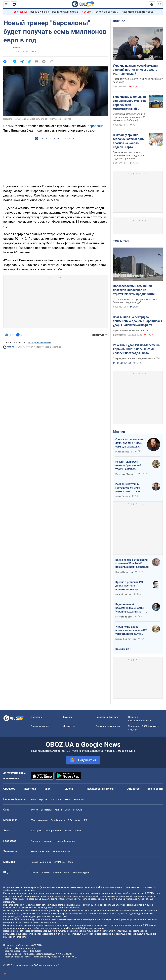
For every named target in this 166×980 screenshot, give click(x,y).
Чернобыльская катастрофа (138, 12)
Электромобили (53, 831)
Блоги (110, 789)
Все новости (155, 789)
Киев (33, 799)
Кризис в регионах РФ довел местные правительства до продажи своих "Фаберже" (129, 586)
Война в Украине (40, 12)
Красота (57, 872)
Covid (71, 862)
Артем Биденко (123, 496)
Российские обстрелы (106, 12)
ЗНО (78, 820)
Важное (119, 21)
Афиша (34, 872)
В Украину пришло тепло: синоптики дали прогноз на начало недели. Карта (129, 141)
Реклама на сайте (40, 726)
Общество (133, 789)
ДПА (70, 820)
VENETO (86, 12)
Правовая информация (107, 717)
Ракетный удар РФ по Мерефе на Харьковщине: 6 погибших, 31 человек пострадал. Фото (136, 349)
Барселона (95, 126)
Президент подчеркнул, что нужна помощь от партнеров (138, 80)
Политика (30, 789)
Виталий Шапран (123, 594)
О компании (37, 717)
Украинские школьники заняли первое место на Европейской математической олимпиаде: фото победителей (130, 103)
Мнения (119, 431)
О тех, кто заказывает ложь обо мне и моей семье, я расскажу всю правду (129, 443)
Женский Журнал (81, 872)
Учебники (43, 820)
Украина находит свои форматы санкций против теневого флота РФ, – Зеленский (135, 70)
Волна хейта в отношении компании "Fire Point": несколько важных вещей (132, 563)
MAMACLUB (60, 862)
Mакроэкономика (62, 852)
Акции (68, 831)
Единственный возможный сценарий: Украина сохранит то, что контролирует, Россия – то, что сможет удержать (132, 608)
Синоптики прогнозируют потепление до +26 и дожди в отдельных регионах (129, 155)
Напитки (47, 841)
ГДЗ (33, 820)
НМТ (85, 820)
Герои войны (20, 12)
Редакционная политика (40, 342)
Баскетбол (46, 810)
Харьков (43, 799)
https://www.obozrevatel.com (113, 887)
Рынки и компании (41, 852)
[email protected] (41, 957)
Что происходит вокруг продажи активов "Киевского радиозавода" (136, 301)
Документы (69, 726)
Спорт (21, 347)
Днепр (68, 799)
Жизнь (69, 789)
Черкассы (79, 799)
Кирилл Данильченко (126, 639)
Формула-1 (78, 810)
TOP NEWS (121, 241)
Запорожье (56, 799)
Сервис (78, 831)
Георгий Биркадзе (124, 617)
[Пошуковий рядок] (160, 4)
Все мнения (122, 649)
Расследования (95, 789)
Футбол (17, 48)
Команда (68, 717)
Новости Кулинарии (65, 841)
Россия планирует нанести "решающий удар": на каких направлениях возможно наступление (131, 465)
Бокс (67, 810)
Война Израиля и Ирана (65, 12)
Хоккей (58, 810)
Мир (47, 789)
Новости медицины (41, 862)
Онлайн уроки (58, 820)
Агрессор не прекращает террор (130, 330)
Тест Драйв (36, 831)
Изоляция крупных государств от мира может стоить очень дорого (128, 488)
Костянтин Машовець (126, 474)
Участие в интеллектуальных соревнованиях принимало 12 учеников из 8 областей (129, 117)
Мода (66, 872)
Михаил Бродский (124, 452)
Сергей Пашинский (124, 572)
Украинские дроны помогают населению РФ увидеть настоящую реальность (131, 630)
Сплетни (45, 872)
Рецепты (35, 841)
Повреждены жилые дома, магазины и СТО (136, 358)
